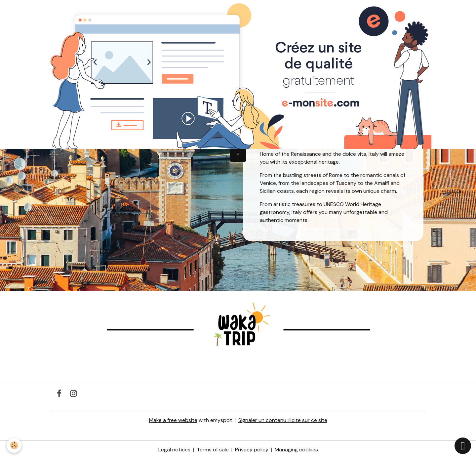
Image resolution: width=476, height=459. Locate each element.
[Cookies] (14, 445)
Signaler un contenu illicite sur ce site (283, 420)
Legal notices (174, 450)
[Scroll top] (463, 446)
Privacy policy (252, 450)
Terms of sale (213, 450)
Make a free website (173, 420)
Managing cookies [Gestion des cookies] (296, 450)
